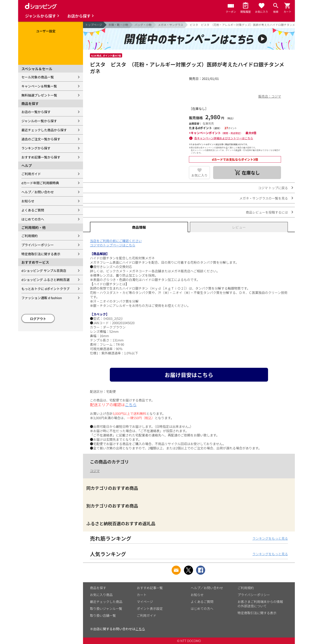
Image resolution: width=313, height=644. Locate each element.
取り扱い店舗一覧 (103, 615)
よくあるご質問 (33, 210)
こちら (131, 404)
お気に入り (199, 175)
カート (142, 595)
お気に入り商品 (101, 595)
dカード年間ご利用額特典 (40, 183)
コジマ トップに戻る (273, 188)
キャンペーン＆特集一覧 (39, 86)
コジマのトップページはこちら (113, 245)
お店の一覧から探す (36, 112)
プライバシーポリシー (38, 245)
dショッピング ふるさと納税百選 (46, 280)
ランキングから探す (36, 148)
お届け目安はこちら (189, 375)
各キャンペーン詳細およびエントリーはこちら (224, 138)
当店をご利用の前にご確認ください (116, 241)
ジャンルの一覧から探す (39, 121)
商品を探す (98, 588)
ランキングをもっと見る (270, 538)
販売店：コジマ (270, 96)
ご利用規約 (30, 236)
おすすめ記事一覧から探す (41, 157)
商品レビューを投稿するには (267, 212)
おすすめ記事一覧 (150, 588)
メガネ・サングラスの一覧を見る (264, 198)
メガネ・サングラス (171, 25)
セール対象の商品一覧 (38, 77)
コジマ (95, 471)
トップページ (94, 25)
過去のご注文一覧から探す (41, 139)
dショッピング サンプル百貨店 (44, 270)
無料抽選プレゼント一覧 (39, 95)
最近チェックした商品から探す (44, 130)
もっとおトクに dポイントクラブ (46, 289)
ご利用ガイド (31, 174)
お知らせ (28, 201)
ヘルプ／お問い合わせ (38, 192)
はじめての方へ (33, 219)
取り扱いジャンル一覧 (106, 608)
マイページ (145, 602)
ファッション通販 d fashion (42, 298)
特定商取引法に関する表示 (41, 254)
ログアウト (38, 319)
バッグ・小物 (143, 25)
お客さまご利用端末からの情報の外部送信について (260, 604)
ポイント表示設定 (150, 608)
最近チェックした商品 (106, 602)
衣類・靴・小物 (118, 25)
